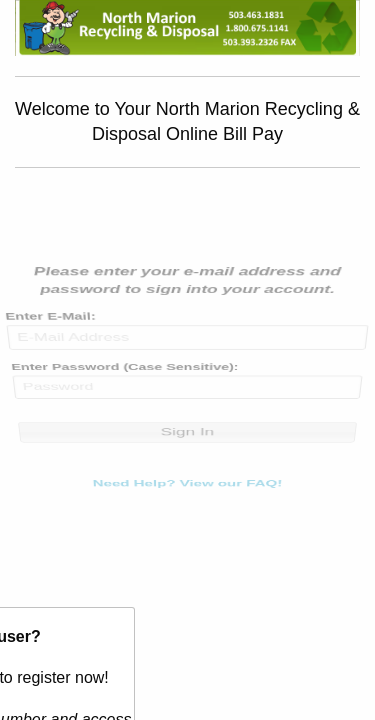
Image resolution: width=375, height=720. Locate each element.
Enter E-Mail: (50, 335)
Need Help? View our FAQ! (187, 463)
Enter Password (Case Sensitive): (124, 375)
